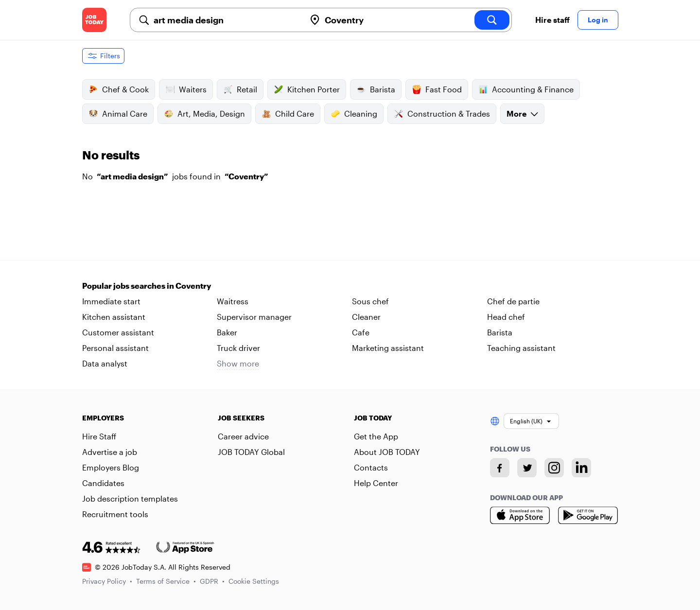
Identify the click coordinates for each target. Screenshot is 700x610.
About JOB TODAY (387, 452)
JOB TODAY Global (251, 452)
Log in (598, 20)
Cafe (361, 332)
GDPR (212, 581)
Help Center (376, 483)
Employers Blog (111, 467)
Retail (240, 89)
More (522, 113)
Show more (238, 363)
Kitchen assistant (114, 317)
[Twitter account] (527, 468)
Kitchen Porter (307, 89)
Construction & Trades (442, 114)
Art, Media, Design (204, 114)
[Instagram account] (554, 468)
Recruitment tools (115, 514)
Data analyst (105, 363)
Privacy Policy (107, 581)
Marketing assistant (388, 348)
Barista (376, 89)
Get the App (376, 436)
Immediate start (111, 301)
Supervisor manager (254, 317)
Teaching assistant (521, 348)
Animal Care (118, 114)
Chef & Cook (119, 89)
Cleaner (366, 317)
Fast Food (437, 89)
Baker (227, 332)
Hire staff (552, 20)
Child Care (288, 114)
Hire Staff (99, 436)
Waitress (233, 301)
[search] (492, 20)
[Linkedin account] (581, 468)
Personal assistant (115, 348)
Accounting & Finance (526, 89)
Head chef (506, 317)
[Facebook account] (500, 468)
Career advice (243, 436)
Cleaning (354, 114)
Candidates (103, 483)
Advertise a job (110, 452)
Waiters (186, 89)
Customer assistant (118, 332)
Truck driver (238, 348)
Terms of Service (166, 581)
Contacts (371, 467)
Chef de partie (513, 301)
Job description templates (130, 498)
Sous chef (370, 301)
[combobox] (226, 20)
